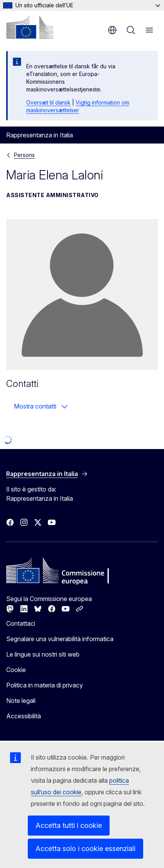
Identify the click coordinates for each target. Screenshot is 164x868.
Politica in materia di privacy (45, 685)
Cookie (16, 670)
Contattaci (21, 623)
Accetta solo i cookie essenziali (85, 849)
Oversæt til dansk (48, 102)
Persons (24, 155)
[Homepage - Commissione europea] (30, 27)
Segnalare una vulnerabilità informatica (60, 639)
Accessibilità (24, 716)
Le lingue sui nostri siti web (43, 654)
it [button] (112, 30)
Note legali (21, 701)
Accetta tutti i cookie (69, 825)
